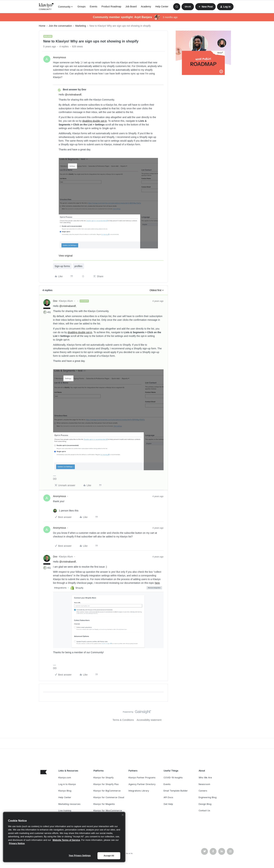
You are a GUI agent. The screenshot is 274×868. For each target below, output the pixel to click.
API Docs (168, 797)
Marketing (81, 26)
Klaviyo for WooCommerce (108, 811)
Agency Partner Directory (142, 784)
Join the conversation (60, 26)
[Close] (123, 815)
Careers (203, 791)
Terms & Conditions (123, 720)
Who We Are (205, 778)
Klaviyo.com (65, 778)
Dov (55, 301)
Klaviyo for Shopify (104, 778)
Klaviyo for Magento (104, 804)
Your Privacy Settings (80, 856)
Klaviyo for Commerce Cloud (109, 797)
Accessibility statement (149, 720)
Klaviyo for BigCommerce (107, 791)
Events (94, 6)
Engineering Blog (208, 797)
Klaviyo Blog (65, 791)
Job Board (131, 6)
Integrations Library (139, 791)
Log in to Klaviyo (67, 784)
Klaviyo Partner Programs (142, 778)
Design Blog (205, 804)
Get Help (168, 804)
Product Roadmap (111, 6)
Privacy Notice (17, 843)
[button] (188, 7)
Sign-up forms (62, 266)
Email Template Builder (176, 791)
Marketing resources (69, 804)
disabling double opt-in (94, 121)
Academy (146, 6)
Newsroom (204, 784)
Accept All (109, 856)
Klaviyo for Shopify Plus (106, 784)
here (157, 583)
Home (42, 26)
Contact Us (204, 811)
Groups (82, 6)
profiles (78, 266)
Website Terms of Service (66, 840)
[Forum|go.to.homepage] (46, 7)
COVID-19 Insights (173, 778)
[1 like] (66, 511)
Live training (65, 811)
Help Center (162, 6)
